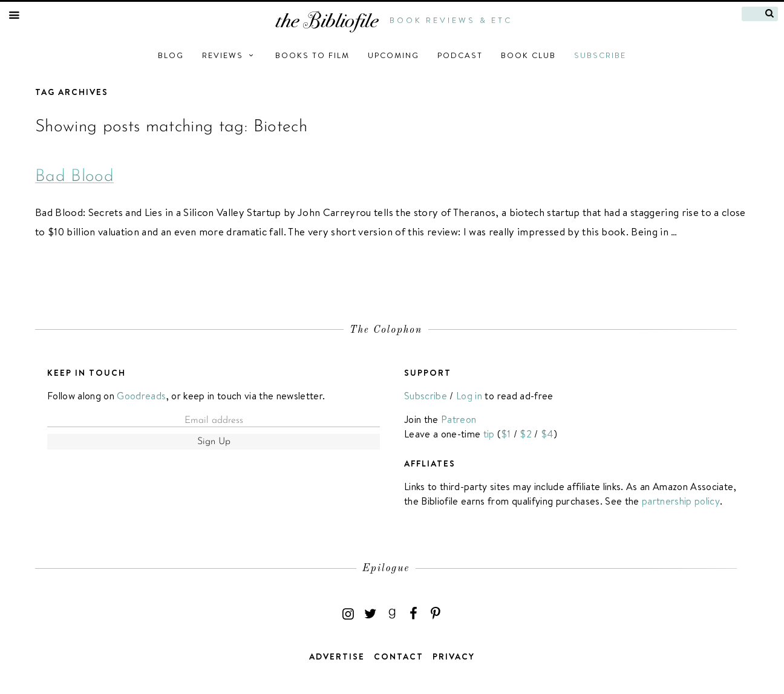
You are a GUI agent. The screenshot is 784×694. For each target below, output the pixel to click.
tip (489, 434)
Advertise (337, 656)
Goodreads (141, 396)
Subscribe (600, 55)
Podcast (460, 55)
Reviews (230, 55)
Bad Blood (74, 177)
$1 (506, 434)
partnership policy (681, 501)
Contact (399, 656)
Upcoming (394, 55)
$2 (526, 434)
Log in (469, 396)
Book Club (528, 55)
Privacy (454, 656)
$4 (547, 434)
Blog (171, 55)
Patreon (459, 419)
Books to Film (312, 55)
